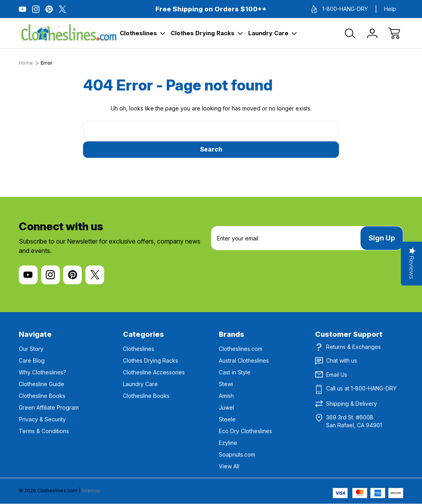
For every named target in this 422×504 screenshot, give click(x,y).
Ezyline (228, 443)
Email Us (337, 375)
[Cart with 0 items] (394, 33)
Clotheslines (142, 33)
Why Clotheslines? (42, 372)
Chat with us (342, 360)
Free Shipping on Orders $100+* (211, 9)
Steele (227, 419)
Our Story (31, 349)
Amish (226, 396)
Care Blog (32, 360)
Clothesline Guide (41, 384)
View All (229, 466)
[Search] (350, 33)
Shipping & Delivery (352, 404)
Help (390, 9)
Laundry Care (272, 33)
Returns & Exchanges (353, 347)
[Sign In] (372, 33)
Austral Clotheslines (244, 360)
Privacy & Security (42, 419)
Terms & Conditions (44, 431)
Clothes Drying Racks (207, 33)
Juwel (226, 407)
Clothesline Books (42, 396)
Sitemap (91, 490)
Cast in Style (235, 372)
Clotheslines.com (241, 349)
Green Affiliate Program (49, 407)
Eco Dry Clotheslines (245, 431)
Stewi (226, 384)
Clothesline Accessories (154, 372)
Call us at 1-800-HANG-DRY (361, 388)
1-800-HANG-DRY (340, 9)
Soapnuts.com (237, 454)
